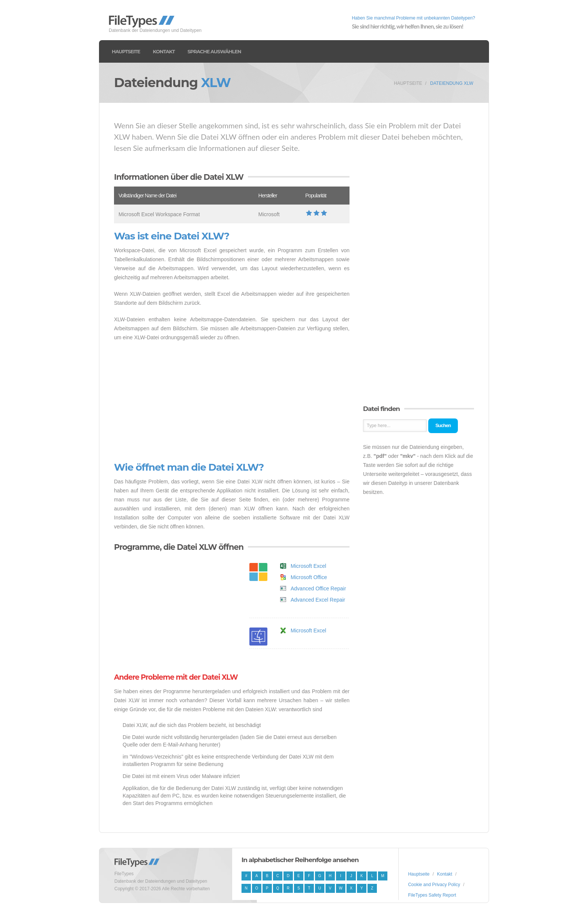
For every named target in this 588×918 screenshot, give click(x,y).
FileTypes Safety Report (432, 895)
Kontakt (164, 51)
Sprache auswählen (214, 51)
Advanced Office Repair (318, 588)
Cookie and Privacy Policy (434, 885)
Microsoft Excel (308, 566)
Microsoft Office (309, 577)
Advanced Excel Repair (318, 600)
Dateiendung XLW (452, 83)
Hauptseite (126, 51)
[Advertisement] (232, 402)
